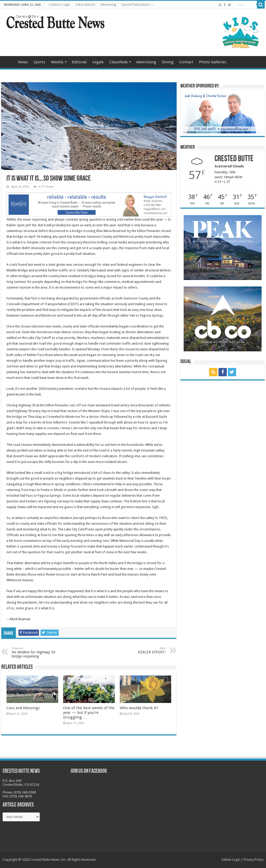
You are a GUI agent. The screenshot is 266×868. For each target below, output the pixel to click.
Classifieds (119, 62)
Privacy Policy (254, 860)
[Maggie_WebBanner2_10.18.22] (89, 204)
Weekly (57, 62)
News (23, 62)
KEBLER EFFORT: (139, 650)
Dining (168, 62)
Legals (98, 62)
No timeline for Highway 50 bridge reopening (38, 652)
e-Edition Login (59, 5)
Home (8, 61)
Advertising (108, 5)
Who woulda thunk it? (139, 708)
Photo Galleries (213, 62)
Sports (39, 62)
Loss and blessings (23, 708)
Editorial (79, 62)
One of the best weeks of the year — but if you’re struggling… (89, 713)
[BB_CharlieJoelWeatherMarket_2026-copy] (222, 112)
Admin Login (231, 860)
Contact (186, 62)
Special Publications (136, 5)
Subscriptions (85, 5)
